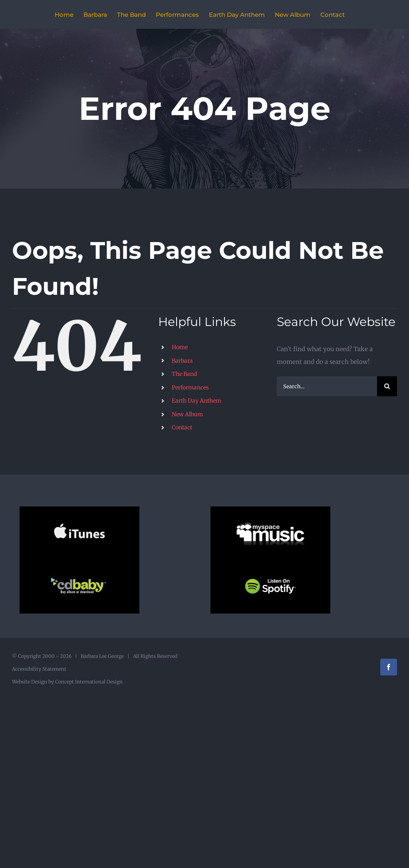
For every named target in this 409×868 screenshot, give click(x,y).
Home (180, 347)
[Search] (387, 386)
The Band (184, 374)
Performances (190, 387)
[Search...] (327, 386)
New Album (187, 414)
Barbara (182, 361)
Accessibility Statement (39, 669)
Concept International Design (88, 682)
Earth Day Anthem (197, 401)
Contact (182, 427)
